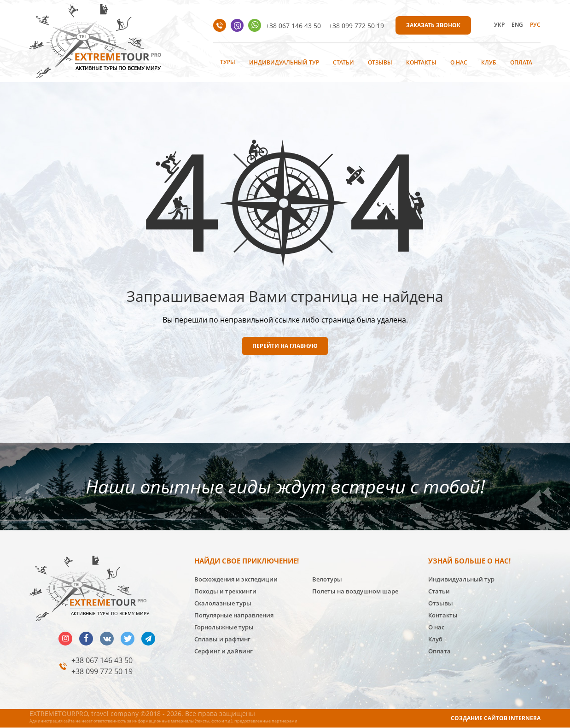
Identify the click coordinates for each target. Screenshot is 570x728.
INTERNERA (525, 718)
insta (65, 639)
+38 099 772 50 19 (356, 26)
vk (107, 639)
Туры (228, 62)
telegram (148, 639)
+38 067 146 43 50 (293, 26)
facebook (86, 639)
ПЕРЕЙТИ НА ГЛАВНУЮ (285, 346)
